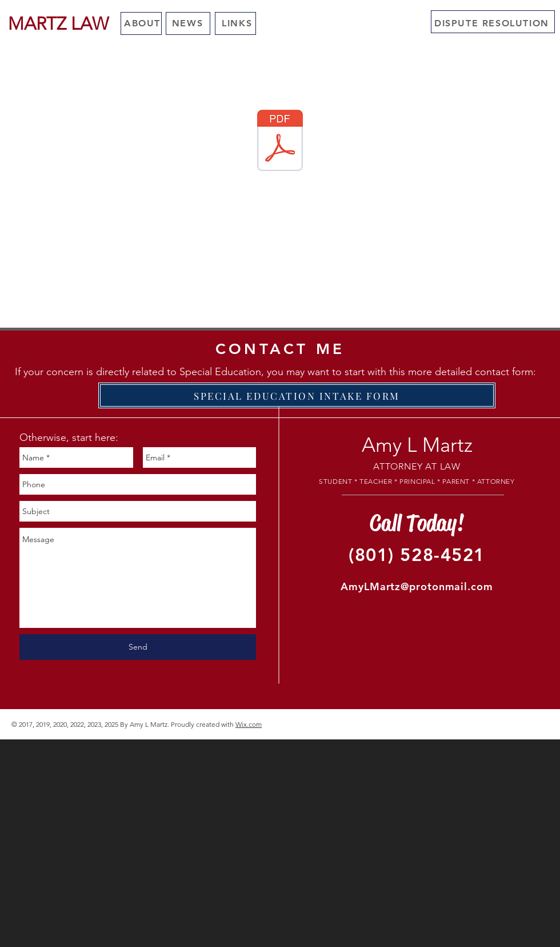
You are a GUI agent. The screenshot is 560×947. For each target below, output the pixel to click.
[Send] (138, 647)
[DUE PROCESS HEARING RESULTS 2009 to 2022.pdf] (280, 142)
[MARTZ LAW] (58, 24)
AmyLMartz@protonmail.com (417, 586)
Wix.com (249, 724)
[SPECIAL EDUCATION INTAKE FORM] (297, 395)
